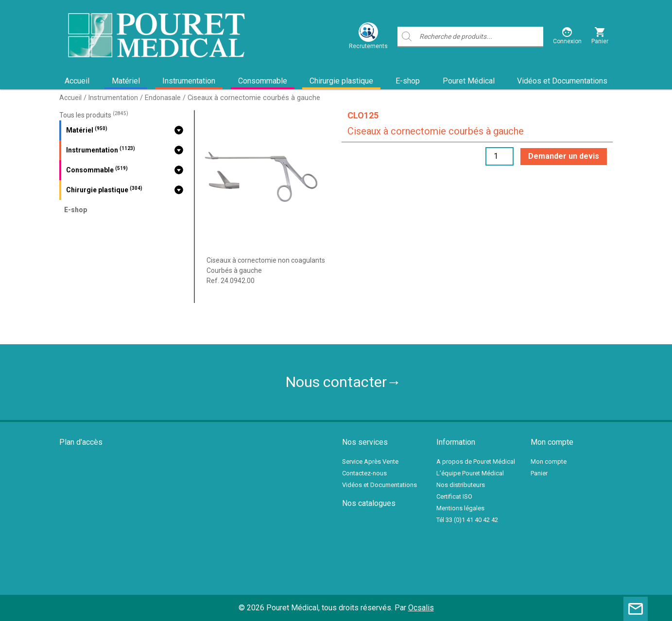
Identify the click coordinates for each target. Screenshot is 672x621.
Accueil (77, 81)
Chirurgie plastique (341, 81)
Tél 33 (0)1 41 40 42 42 (467, 520)
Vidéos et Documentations (562, 81)
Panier (539, 473)
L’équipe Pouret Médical (470, 473)
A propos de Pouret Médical (476, 462)
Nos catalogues (369, 503)
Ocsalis (421, 608)
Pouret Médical (469, 81)
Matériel (126, 81)
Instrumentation (189, 81)
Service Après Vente (370, 462)
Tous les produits (94, 115)
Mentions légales (460, 508)
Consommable (263, 81)
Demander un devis (564, 156)
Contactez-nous (364, 473)
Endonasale (163, 98)
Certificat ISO (454, 496)
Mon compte (549, 462)
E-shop (408, 81)
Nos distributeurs (461, 485)
